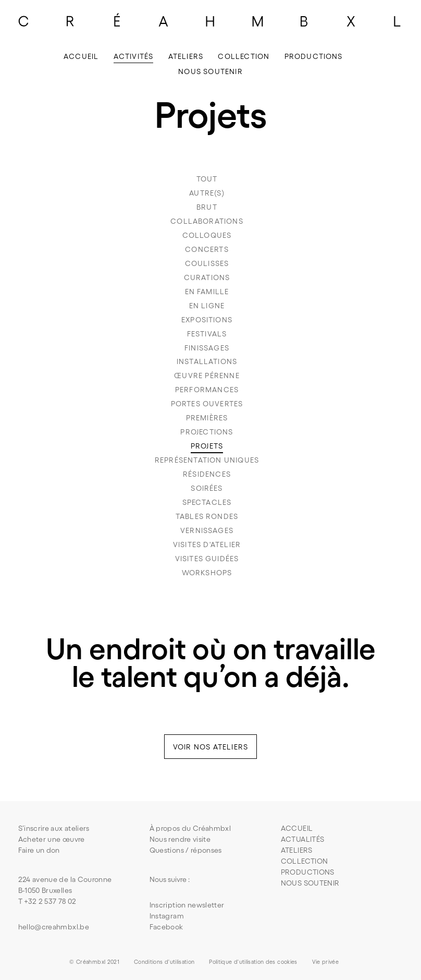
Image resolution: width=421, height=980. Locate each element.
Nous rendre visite (180, 839)
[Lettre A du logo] (164, 21)
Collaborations (207, 221)
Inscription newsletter (187, 905)
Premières (207, 418)
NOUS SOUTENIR (310, 883)
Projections (207, 432)
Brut (207, 207)
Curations (207, 277)
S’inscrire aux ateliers (54, 828)
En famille (207, 292)
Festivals (207, 334)
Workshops (207, 573)
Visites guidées (207, 559)
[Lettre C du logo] (23, 21)
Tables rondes (207, 516)
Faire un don (39, 850)
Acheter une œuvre (52, 839)
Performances (207, 390)
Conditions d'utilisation (164, 962)
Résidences (207, 474)
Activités (134, 56)
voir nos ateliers (210, 747)
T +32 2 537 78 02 (47, 901)
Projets (207, 446)
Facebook (166, 927)
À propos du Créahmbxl (190, 828)
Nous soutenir (210, 71)
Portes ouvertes (207, 404)
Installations (207, 361)
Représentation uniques (207, 460)
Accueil (81, 56)
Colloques (207, 235)
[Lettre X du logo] (351, 21)
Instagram (167, 916)
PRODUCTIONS (308, 872)
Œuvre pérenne (207, 376)
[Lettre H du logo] (210, 21)
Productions (314, 56)
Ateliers (186, 56)
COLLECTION (305, 861)
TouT (207, 179)
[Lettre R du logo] (70, 21)
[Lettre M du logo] (257, 21)
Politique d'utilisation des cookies (253, 962)
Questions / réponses (186, 850)
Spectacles (207, 502)
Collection (244, 56)
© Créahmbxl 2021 (94, 962)
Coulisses (207, 263)
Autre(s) (207, 193)
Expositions (207, 320)
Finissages (207, 348)
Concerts (207, 249)
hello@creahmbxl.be (54, 927)
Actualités (303, 839)
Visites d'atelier (207, 545)
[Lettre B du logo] (304, 21)
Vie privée (326, 962)
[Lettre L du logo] (398, 21)
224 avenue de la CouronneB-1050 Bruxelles (65, 885)
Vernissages (207, 530)
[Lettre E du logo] (117, 21)
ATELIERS (297, 850)
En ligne (207, 306)
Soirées (207, 488)
